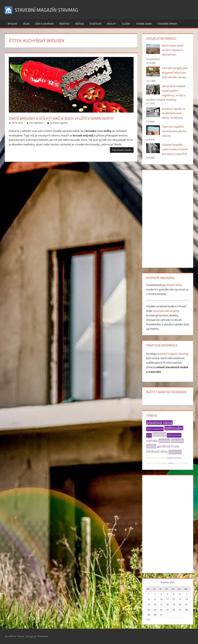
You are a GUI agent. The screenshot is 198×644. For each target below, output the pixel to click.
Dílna (26, 24)
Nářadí (80, 24)
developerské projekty (166, 311)
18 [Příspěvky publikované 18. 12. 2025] (167, 604)
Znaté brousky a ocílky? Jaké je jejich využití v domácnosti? (70, 118)
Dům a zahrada (44, 24)
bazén (151, 446)
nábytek (177, 441)
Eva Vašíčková (36, 123)
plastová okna (159, 423)
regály (171, 463)
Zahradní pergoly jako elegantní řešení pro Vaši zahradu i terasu (175, 73)
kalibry (159, 434)
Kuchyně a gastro (59, 123)
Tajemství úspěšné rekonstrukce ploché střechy (174, 131)
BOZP (149, 435)
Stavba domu (144, 24)
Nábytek (64, 24)
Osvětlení (95, 24)
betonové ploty (175, 452)
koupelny (162, 458)
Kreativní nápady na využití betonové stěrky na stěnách (174, 113)
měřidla (152, 441)
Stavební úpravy (167, 24)
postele (164, 441)
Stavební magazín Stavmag (50, 10)
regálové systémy (174, 458)
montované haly (181, 463)
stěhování (174, 428)
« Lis (148, 619)
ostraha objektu (161, 463)
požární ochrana (174, 435)
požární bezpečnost (155, 429)
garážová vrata (168, 446)
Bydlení (12, 24)
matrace (150, 463)
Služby (126, 24)
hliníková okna (157, 451)
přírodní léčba (174, 285)
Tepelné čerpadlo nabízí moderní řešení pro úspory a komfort (175, 149)
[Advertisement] (168, 218)
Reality (112, 24)
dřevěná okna (152, 458)
